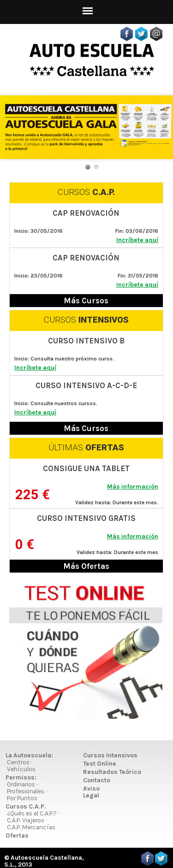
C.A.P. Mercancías (31, 827)
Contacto (97, 780)
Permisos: (21, 777)
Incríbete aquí (137, 240)
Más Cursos (86, 301)
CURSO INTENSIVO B (86, 341)
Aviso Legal (91, 792)
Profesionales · (27, 791)
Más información (133, 487)
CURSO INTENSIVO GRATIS (86, 518)
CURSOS (86, 192)
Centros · (19, 762)
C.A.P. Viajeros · (27, 820)
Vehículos (21, 769)
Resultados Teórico (112, 772)
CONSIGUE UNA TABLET (86, 468)
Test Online (100, 764)
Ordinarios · (22, 784)
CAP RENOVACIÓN (86, 213)
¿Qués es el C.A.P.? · (33, 813)
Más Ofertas (86, 566)
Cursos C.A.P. (26, 806)
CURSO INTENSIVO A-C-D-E (86, 385)
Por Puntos (22, 798)
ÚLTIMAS (86, 448)
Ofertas (17, 836)
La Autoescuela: (29, 755)
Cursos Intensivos (110, 755)
